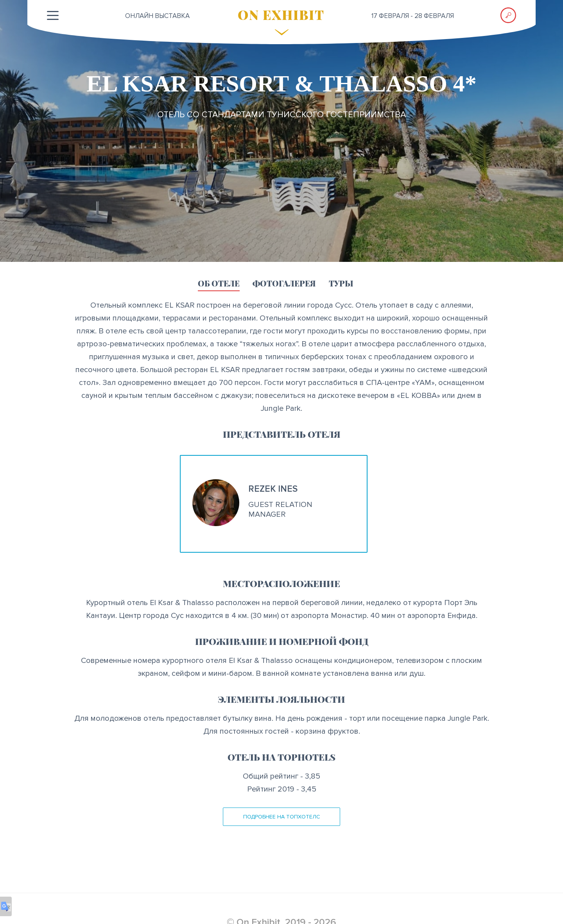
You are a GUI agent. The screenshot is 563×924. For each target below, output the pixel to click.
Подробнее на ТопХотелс (282, 817)
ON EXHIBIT (281, 14)
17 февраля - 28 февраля (413, 16)
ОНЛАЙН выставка (157, 16)
